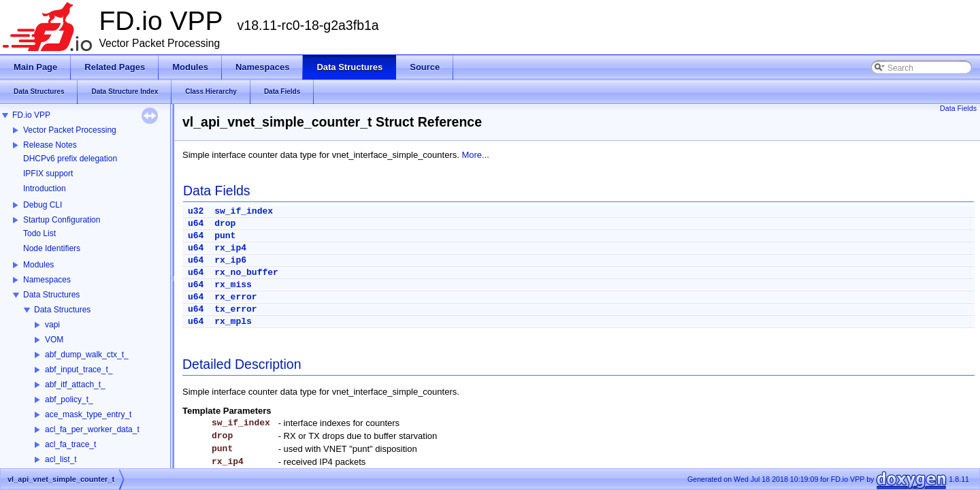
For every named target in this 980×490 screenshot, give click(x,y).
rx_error (235, 297)
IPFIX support (48, 174)
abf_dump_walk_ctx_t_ (87, 355)
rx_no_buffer (246, 273)
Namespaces (47, 280)
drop (225, 224)
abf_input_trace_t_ (79, 370)
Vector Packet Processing (70, 130)
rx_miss (233, 285)
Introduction (45, 189)
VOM (54, 340)
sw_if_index (244, 211)
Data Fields (958, 108)
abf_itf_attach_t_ (75, 385)
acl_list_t (61, 459)
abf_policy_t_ (69, 399)
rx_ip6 (230, 260)
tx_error (235, 309)
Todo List (39, 233)
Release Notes (50, 145)
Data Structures (51, 295)
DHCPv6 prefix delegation (70, 159)
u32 (196, 211)
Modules (38, 265)
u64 (196, 224)
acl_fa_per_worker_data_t (92, 429)
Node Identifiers (52, 248)
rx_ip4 (230, 248)
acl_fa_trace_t (70, 444)
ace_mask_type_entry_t (88, 414)
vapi (52, 325)
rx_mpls (233, 322)
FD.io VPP (31, 115)
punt (225, 236)
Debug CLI (43, 205)
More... (475, 155)
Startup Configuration (62, 220)
